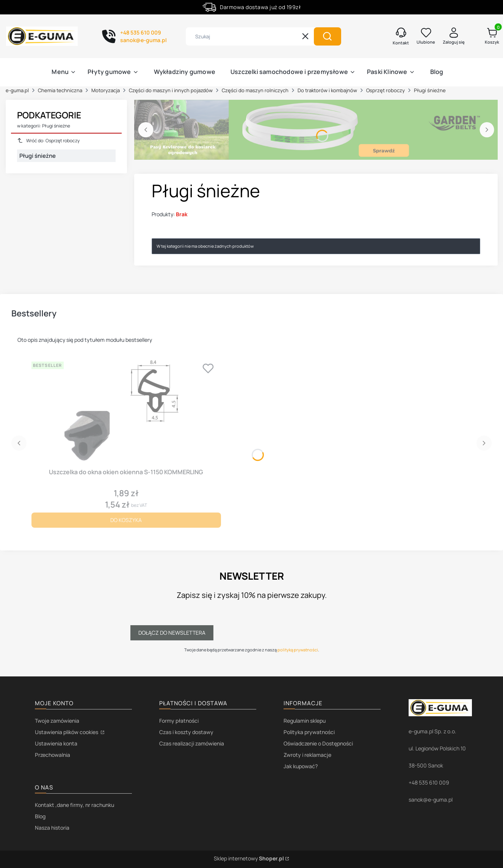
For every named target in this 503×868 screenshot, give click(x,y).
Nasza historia (52, 828)
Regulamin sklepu (305, 721)
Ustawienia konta (56, 743)
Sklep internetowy (249, 858)
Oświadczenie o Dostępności (318, 743)
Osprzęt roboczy (385, 90)
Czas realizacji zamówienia (192, 743)
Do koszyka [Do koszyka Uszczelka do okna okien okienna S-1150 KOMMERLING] (126, 520)
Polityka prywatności (309, 732)
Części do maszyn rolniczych (255, 90)
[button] (327, 36)
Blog (40, 816)
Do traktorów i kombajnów (327, 90)
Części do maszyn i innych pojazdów (171, 90)
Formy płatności (179, 721)
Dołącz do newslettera (172, 633)
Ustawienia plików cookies (67, 732)
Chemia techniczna (60, 90)
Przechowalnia (52, 755)
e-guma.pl (17, 90)
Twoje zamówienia (57, 721)
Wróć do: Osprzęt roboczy (48, 141)
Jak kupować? (301, 766)
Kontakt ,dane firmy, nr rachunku (74, 805)
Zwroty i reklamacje (307, 755)
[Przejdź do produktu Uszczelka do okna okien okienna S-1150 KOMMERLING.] (126, 412)
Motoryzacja (106, 90)
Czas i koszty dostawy (186, 732)
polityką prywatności (298, 650)
